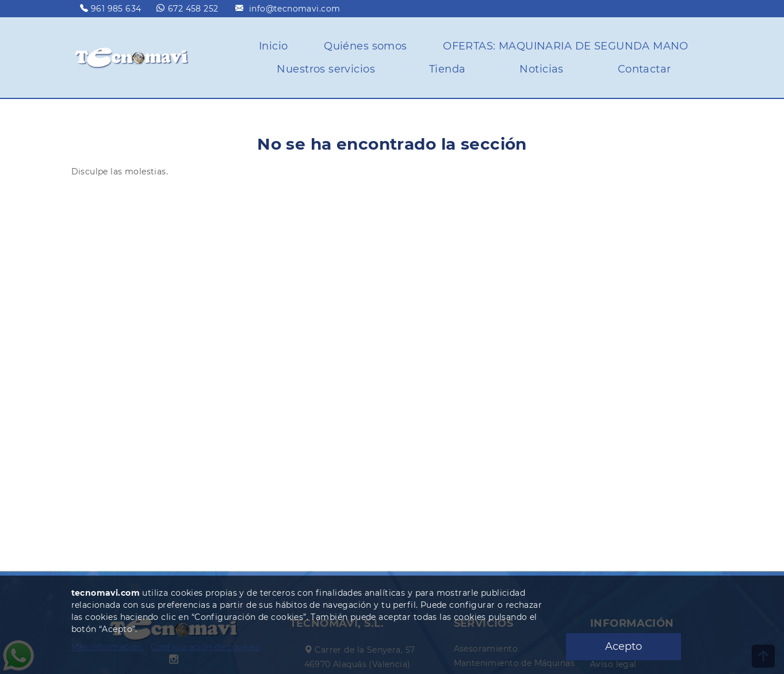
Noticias (541, 69)
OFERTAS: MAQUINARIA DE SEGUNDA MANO (566, 46)
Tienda (448, 69)
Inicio (274, 46)
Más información (107, 647)
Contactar (645, 69)
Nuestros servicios (326, 69)
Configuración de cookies (205, 647)
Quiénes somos (365, 46)
